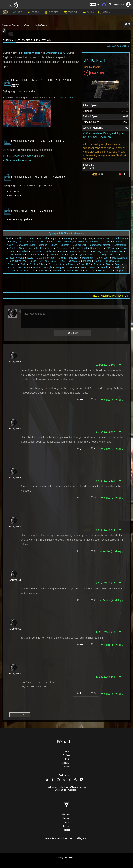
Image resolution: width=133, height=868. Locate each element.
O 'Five (43, 261)
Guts (63, 251)
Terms (67, 822)
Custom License (70, 790)
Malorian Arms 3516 (69, 258)
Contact (66, 767)
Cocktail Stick (80, 245)
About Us (66, 763)
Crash (12, 248)
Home (67, 751)
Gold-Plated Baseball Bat (44, 251)
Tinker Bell (43, 271)
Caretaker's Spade (26, 245)
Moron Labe (103, 258)
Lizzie (30, 258)
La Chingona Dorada (107, 255)
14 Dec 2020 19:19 (105, 632)
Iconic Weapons (41, 25)
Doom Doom (97, 248)
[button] (94, 5)
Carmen (43, 245)
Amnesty (31, 238)
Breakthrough (48, 242)
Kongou (71, 255)
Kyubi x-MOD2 (86, 255)
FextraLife (50, 838)
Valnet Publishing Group (77, 838)
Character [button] (52, 12)
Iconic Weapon (33, 53)
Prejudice (12, 264)
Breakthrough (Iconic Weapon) (73, 242)
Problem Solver (37, 264)
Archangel (69, 238)
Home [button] (18, 12)
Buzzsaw (118, 242)
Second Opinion (89, 267)
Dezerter (61, 248)
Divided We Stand (78, 248)
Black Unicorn (121, 238)
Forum (67, 759)
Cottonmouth (120, 245)
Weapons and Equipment (11, 25)
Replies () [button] (107, 400)
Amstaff (43, 238)
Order (62, 261)
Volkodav (90, 271)
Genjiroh (24, 251)
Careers (66, 818)
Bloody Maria (17, 242)
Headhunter (84, 251)
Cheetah (65, 245)
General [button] (34, 12)
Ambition (19, 238)
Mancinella (88, 258)
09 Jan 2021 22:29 (106, 481)
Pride (23, 264)
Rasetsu (98, 264)
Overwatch (74, 261)
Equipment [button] (71, 12)
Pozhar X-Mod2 (112, 261)
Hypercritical (17, 255)
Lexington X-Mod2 (15, 258)
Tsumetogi (57, 271)
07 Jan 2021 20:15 (106, 583)
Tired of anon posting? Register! (110, 296)
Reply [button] (119, 400)
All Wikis (67, 755)
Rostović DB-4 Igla (43, 267)
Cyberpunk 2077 (55, 53)
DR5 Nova (112, 248)
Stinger (12, 271)
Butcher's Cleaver (101, 242)
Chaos (54, 245)
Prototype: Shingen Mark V (62, 264)
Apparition (56, 238)
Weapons (27, 25)
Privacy (66, 826)
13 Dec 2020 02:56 (105, 677)
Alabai (8, 238)
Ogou (53, 261)
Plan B (98, 261)
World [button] (88, 12)
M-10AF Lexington (46, 258)
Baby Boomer (103, 238)
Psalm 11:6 (84, 264)
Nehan (33, 261)
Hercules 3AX (116, 251)
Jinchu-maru (33, 255)
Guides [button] (104, 12)
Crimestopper (26, 248)
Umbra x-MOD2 (74, 271)
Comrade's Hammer (100, 245)
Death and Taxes (44, 248)
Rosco (118, 264)
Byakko (10, 245)
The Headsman (27, 271)
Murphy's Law (19, 261)
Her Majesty (99, 251)
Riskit (108, 264)
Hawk (71, 251)
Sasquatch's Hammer (66, 267)
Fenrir (13, 251)
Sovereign (116, 267)
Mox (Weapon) (120, 258)
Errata (124, 248)
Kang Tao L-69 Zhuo (53, 255)
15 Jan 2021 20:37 (106, 432)
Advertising (67, 814)
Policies (66, 830)
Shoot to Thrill (65, 98)
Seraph (104, 267)
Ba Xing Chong (85, 238)
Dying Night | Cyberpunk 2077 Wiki (28, 40)
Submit (73, 333)
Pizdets (87, 261)
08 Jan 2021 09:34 (106, 530)
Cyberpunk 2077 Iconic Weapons (66, 233)
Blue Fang (32, 242)
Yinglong (120, 271)
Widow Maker (105, 271)
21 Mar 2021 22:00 (105, 365)
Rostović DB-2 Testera (19, 267)
